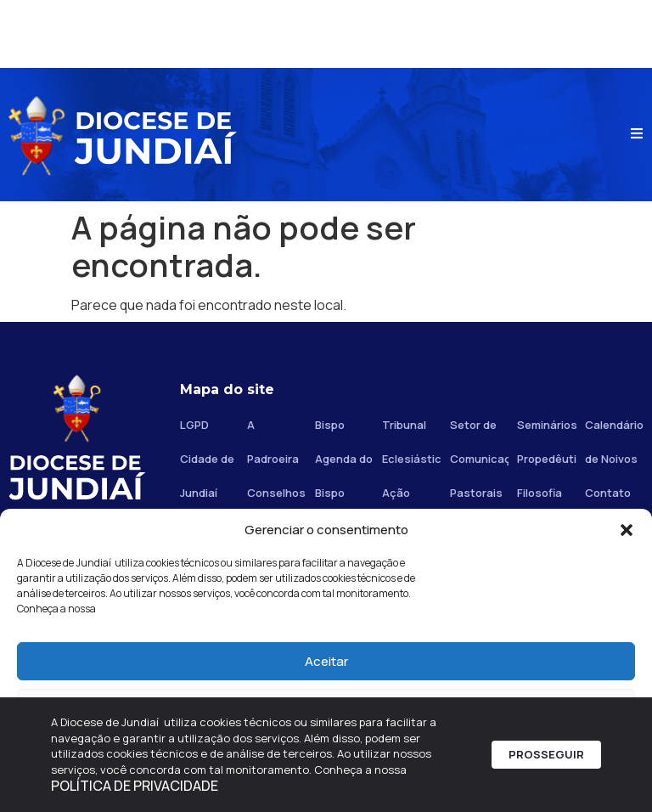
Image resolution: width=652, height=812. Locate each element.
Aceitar (326, 661)
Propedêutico (546, 459)
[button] (627, 530)
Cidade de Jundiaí (207, 476)
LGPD (194, 425)
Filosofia (540, 493)
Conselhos (276, 493)
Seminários (546, 425)
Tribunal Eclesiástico (411, 442)
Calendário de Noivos (614, 442)
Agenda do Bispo (344, 476)
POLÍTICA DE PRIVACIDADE (135, 786)
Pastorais (476, 493)
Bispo (330, 425)
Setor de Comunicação (479, 442)
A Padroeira (273, 442)
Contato (608, 493)
